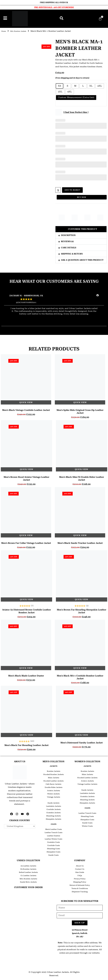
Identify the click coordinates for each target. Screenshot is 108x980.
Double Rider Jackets (54, 786)
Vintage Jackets (54, 796)
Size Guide (80, 871)
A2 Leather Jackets (28, 865)
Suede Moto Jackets (28, 881)
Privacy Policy (80, 878)
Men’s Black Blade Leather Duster (26, 675)
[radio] (60, 86)
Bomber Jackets (54, 770)
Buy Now (82, 196)
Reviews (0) (67, 240)
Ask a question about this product (82, 259)
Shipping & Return (72, 253)
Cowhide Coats (54, 844)
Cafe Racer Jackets (53, 783)
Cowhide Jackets (54, 808)
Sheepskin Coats (53, 851)
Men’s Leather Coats (54, 828)
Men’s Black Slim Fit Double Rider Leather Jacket (82, 477)
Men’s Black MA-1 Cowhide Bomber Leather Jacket (80, 676)
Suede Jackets (53, 802)
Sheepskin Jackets (53, 818)
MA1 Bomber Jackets (22, 31)
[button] (81, 228)
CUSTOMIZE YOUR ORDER (28, 886)
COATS (54, 823)
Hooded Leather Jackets (53, 780)
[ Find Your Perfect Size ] (76, 112)
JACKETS (53, 765)
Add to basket (73, 190)
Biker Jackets (54, 777)
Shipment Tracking (80, 891)
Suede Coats (53, 854)
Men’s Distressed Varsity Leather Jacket (82, 742)
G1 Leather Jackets (28, 875)
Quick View (26, 401)
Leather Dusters (54, 835)
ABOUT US (20, 761)
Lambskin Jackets (54, 805)
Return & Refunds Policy (80, 884)
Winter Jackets (53, 793)
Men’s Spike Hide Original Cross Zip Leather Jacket (80, 411)
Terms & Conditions (80, 888)
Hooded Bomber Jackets (53, 774)
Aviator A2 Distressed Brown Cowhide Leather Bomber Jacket (27, 610)
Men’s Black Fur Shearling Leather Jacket (26, 744)
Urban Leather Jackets (58, 971)
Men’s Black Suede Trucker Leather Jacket (80, 542)
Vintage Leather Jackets (87, 783)
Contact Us (80, 868)
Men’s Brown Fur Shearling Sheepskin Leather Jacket (82, 610)
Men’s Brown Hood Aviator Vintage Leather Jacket (26, 477)
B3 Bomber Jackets (28, 868)
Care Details (69, 247)
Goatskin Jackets (53, 812)
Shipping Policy (80, 881)
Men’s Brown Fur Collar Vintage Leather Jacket (26, 542)
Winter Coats (87, 825)
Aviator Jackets (54, 790)
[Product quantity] (58, 190)
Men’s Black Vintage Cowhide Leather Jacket (26, 409)
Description (68, 234)
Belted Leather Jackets (28, 871)
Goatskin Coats (53, 841)
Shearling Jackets (53, 815)
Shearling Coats (53, 848)
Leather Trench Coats (53, 832)
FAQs (80, 875)
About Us (80, 865)
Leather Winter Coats (53, 838)
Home (4, 31)
